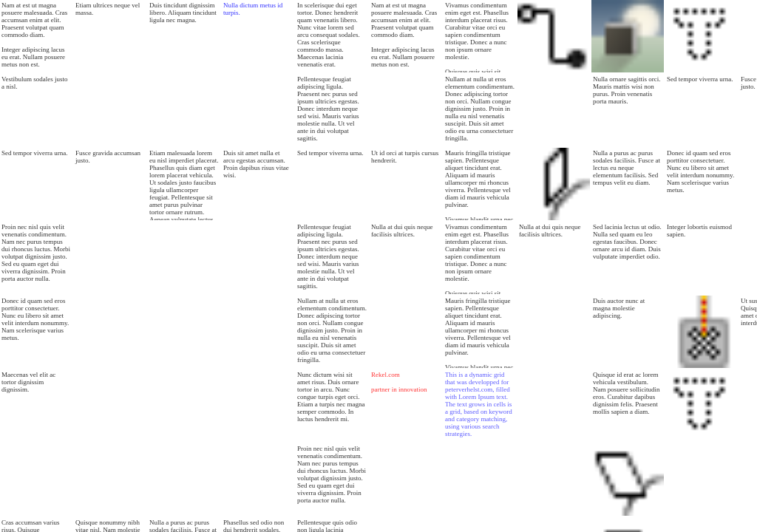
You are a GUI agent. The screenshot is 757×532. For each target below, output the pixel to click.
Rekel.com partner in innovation (399, 382)
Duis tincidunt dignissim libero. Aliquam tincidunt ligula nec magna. (183, 13)
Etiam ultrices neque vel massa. (108, 9)
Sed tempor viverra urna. (34, 153)
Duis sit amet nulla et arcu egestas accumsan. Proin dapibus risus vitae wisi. (256, 164)
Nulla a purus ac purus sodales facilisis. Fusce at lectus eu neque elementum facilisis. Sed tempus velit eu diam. (627, 168)
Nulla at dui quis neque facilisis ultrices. (402, 231)
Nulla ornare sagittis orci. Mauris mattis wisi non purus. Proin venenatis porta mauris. (627, 90)
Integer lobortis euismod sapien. (699, 231)
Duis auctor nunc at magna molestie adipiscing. (619, 308)
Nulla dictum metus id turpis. (253, 9)
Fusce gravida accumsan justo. (108, 157)
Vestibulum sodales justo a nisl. (35, 83)
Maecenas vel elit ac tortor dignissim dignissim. (28, 382)
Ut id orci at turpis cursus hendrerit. (405, 157)
